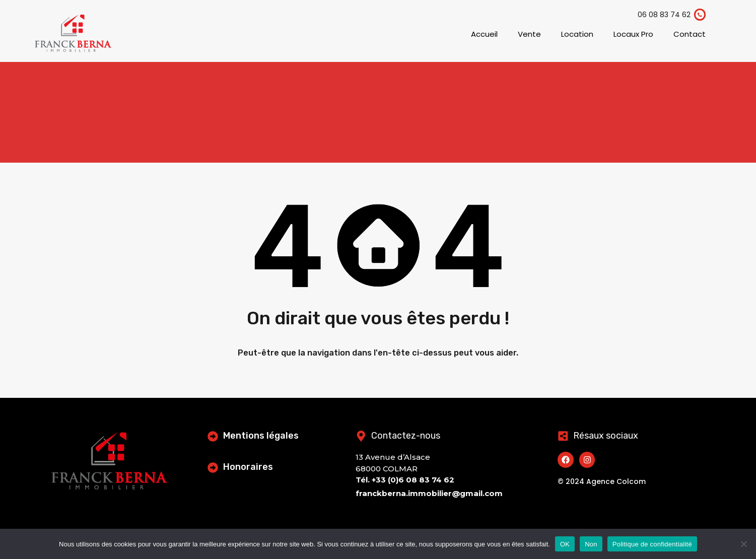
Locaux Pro (633, 34)
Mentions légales (262, 436)
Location (577, 34)
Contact (690, 34)
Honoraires (250, 467)
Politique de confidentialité (652, 544)
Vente (529, 34)
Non (591, 544)
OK (565, 544)
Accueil (484, 34)
